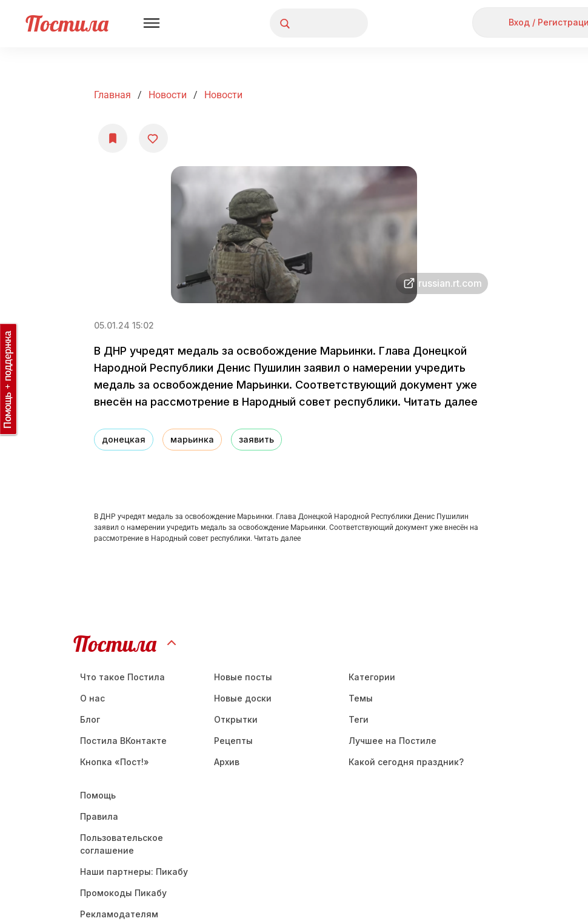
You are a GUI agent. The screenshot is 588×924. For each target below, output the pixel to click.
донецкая (124, 439)
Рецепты (233, 741)
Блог (90, 719)
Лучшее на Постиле (393, 741)
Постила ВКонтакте (123, 741)
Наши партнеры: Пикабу (134, 872)
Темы (361, 698)
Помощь (98, 795)
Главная (112, 95)
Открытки (236, 719)
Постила (67, 23)
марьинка (192, 439)
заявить (256, 439)
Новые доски (243, 698)
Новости (168, 95)
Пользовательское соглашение (122, 844)
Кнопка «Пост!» (115, 762)
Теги (359, 719)
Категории (372, 677)
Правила (99, 816)
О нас (92, 698)
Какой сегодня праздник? (406, 762)
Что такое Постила (122, 677)
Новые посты (243, 677)
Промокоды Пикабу (123, 893)
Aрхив (227, 762)
